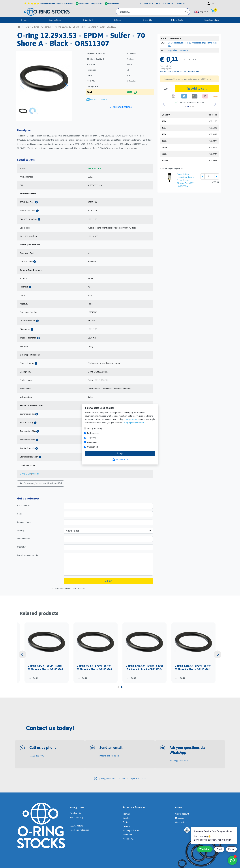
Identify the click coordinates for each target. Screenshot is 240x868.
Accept (120, 453)
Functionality (93, 442)
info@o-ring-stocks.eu (109, 756)
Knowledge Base (213, 20)
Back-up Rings (56, 20)
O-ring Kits (147, 20)
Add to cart (197, 89)
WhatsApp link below (179, 761)
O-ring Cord (89, 20)
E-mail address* (24, 506)
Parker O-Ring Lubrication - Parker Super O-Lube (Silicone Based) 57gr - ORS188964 (186, 180)
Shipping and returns (131, 830)
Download (127, 835)
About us (126, 818)
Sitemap (126, 814)
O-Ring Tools (178, 20)
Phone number (24, 539)
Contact (126, 822)
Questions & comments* (28, 555)
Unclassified (93, 447)
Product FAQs (128, 839)
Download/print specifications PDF (40, 484)
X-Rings (119, 20)
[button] (201, 12)
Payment (127, 826)
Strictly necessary (95, 428)
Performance (93, 433)
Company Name (24, 522)
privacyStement (131, 419)
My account (180, 818)
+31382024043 (77, 826)
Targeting (92, 438)
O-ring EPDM (25, 474)
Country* (21, 530)
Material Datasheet (99, 100)
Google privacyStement (133, 423)
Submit (108, 581)
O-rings (25, 20)
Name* (20, 514)
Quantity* (21, 547)
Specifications (26, 160)
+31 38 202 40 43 (37, 756)
